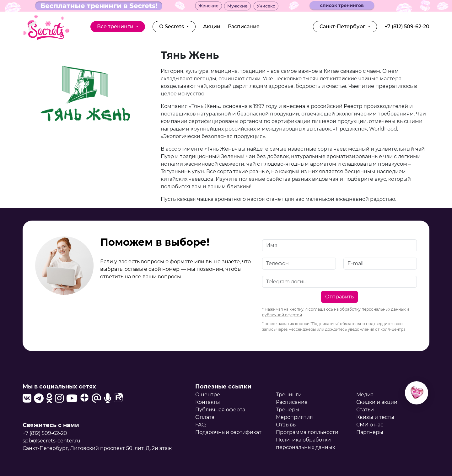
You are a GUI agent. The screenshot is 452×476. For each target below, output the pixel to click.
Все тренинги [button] (116, 27)
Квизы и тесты (375, 417)
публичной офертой (282, 315)
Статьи (365, 410)
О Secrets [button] (172, 27)
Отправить (339, 297)
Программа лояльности (307, 432)
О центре (208, 395)
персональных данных (384, 309)
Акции (212, 27)
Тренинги (289, 395)
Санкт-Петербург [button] (343, 27)
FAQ (200, 425)
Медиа (365, 395)
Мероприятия (294, 417)
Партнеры (370, 432)
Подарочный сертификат (228, 432)
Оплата (205, 417)
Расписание (244, 27)
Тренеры (288, 410)
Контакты (208, 402)
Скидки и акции (377, 402)
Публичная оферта (220, 410)
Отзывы (286, 425)
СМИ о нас (370, 425)
